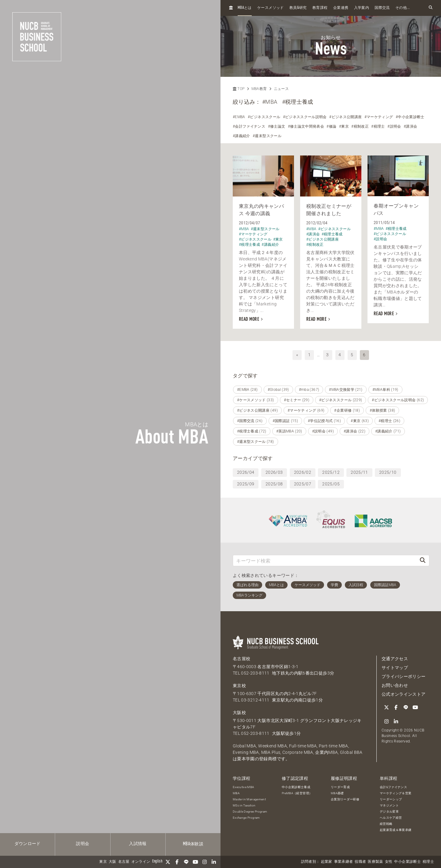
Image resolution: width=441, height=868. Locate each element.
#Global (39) (278, 390)
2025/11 (359, 472)
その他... (403, 8)
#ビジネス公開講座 (345, 117)
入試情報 (138, 844)
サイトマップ (395, 668)
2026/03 (274, 472)
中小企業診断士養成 (296, 787)
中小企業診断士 (407, 862)
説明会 (83, 844)
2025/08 (274, 484)
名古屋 (124, 862)
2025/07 (303, 484)
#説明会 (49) (323, 431)
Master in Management (249, 799)
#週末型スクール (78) (256, 442)
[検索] (423, 561)
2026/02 (303, 472)
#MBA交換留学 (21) (346, 390)
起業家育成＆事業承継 (396, 830)
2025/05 (331, 484)
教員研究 (298, 8)
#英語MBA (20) (289, 431)
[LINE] (186, 862)
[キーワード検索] (325, 561)
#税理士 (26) (389, 421)
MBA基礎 (337, 793)
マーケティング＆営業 (396, 793)
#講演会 (410, 126)
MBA (236, 793)
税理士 (428, 862)
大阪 (113, 862)
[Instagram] (205, 862)
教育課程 (320, 8)
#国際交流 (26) (250, 421)
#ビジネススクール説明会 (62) (398, 400)
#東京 (344, 126)
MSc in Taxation (244, 805)
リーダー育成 (340, 787)
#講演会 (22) (354, 431)
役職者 (360, 862)
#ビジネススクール (264, 117)
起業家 (327, 862)
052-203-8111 (255, 673)
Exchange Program (246, 818)
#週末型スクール (267, 136)
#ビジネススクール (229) (341, 400)
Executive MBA (243, 787)
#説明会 (394, 126)
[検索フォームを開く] (431, 8)
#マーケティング (379, 117)
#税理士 (378, 126)
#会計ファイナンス (249, 126)
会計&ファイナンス (393, 787)
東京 (103, 862)
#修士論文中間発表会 (306, 126)
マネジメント (389, 805)
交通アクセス (395, 659)
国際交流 (382, 8)
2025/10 (388, 472)
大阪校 (239, 713)
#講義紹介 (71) (388, 431)
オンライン (141, 862)
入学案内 (362, 8)
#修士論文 (277, 126)
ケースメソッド (270, 8)
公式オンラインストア (404, 694)
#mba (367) (309, 390)
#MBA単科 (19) (385, 390)
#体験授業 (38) (383, 410)
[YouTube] (195, 862)
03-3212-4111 (255, 700)
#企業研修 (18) (347, 410)
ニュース (281, 89)
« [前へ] (297, 355)
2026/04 (246, 472)
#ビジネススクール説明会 (305, 117)
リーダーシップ (391, 799)
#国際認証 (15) (285, 421)
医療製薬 (375, 862)
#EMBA (239, 117)
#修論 (331, 126)
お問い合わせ (395, 685)
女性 (389, 862)
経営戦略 (386, 824)
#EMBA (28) (247, 390)
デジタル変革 (389, 812)
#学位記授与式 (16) (324, 421)
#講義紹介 (241, 136)
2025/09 (246, 484)
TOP (239, 89)
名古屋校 (241, 659)
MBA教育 (259, 89)
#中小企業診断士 (410, 117)
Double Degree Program (250, 812)
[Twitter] (168, 862)
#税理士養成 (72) (252, 431)
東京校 (239, 686)
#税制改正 (360, 126)
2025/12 (331, 472)
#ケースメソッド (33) (256, 400)
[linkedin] (214, 862)
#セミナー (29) (297, 400)
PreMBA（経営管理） (297, 793)
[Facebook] (177, 862)
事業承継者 (344, 862)
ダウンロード (28, 844)
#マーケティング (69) (306, 410)
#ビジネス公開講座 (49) (257, 410)
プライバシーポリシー (404, 676)
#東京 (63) (360, 421)
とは (245, 8)
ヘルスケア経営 (391, 818)
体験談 (193, 844)
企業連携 (341, 8)
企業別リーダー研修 (345, 799)
